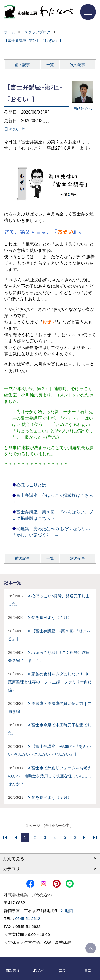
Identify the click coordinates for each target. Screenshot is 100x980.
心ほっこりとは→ (33, 485)
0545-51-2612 (28, 919)
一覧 (50, 65)
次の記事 (78, 65)
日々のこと (15, 129)
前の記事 (22, 65)
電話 (88, 971)
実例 (63, 971)
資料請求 (13, 971)
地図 (69, 911)
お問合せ (38, 971)
